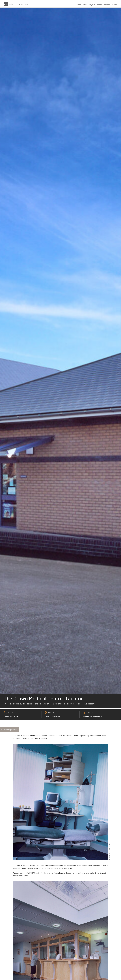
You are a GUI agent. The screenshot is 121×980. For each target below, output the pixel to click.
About (85, 5)
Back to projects (10, 730)
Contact (115, 5)
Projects (92, 5)
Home (79, 5)
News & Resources (103, 5)
